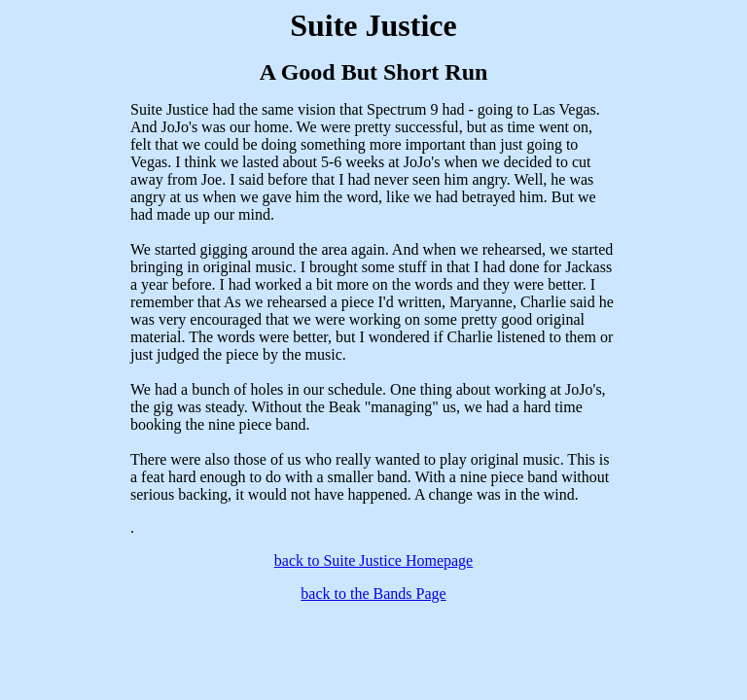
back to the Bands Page (373, 594)
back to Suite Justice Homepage (373, 560)
